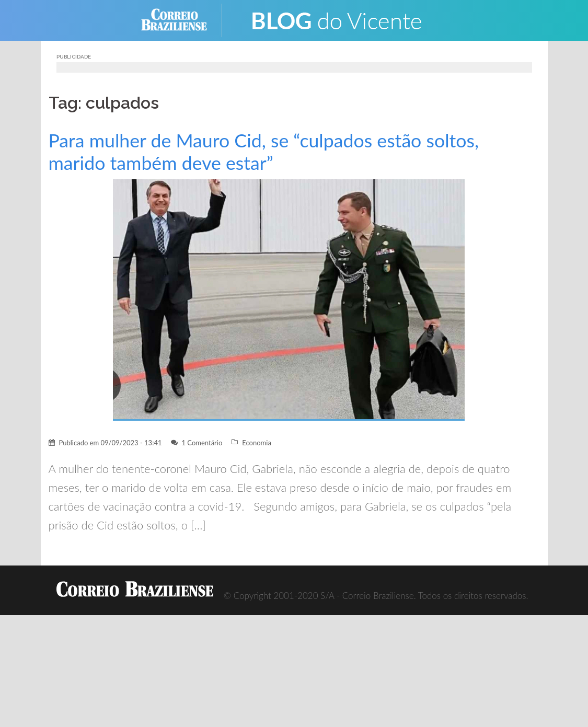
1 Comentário (202, 443)
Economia (257, 443)
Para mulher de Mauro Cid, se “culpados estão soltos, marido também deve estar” (264, 152)
